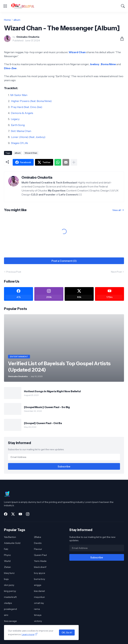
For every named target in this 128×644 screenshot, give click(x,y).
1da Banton (10, 537)
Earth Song (18, 125)
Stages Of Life (19, 143)
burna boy (39, 579)
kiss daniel (39, 591)
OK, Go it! (67, 633)
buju (6, 579)
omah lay (39, 603)
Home (7, 20)
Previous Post (14, 272)
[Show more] (74, 162)
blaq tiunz (9, 573)
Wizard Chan (31, 153)
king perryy (10, 591)
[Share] (121, 39)
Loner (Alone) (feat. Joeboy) (28, 137)
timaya (38, 615)
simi (6, 615)
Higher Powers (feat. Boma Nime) (31, 101)
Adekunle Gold (12, 543)
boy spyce (40, 573)
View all (116, 210)
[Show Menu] (5, 6)
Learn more (28, 634)
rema (37, 609)
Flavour (38, 549)
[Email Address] (64, 457)
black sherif (40, 567)
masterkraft (10, 597)
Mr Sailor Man (19, 95)
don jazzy (9, 585)
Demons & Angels (22, 113)
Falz (6, 549)
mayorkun (39, 597)
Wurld (7, 561)
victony (38, 621)
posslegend (10, 609)
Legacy (15, 119)
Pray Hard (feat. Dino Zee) (26, 107)
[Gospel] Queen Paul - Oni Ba (43, 423)
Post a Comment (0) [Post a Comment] (64, 261)
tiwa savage (10, 621)
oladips (8, 603)
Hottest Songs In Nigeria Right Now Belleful (52, 391)
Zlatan (7, 567)
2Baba (37, 537)
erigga (38, 585)
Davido (38, 543)
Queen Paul (40, 555)
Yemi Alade (40, 561)
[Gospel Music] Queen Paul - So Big (47, 407)
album (17, 20)
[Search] (123, 6)
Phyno (7, 555)
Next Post (116, 272)
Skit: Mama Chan (21, 131)
